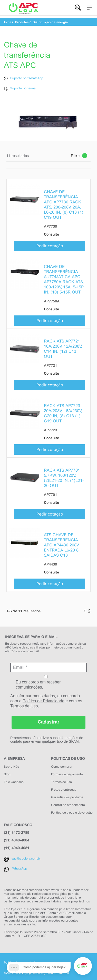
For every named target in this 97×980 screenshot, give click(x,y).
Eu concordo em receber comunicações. (46, 680)
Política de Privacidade (43, 699)
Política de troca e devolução (72, 811)
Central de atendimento (68, 803)
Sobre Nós (11, 765)
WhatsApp (20, 866)
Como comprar (62, 765)
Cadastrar (48, 720)
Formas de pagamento (67, 772)
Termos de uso (61, 780)
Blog (7, 772)
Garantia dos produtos (67, 795)
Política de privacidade (20, 961)
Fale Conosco (14, 780)
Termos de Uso (24, 704)
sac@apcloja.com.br (26, 856)
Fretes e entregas (64, 788)
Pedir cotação (50, 244)
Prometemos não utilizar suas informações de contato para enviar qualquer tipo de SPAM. (47, 738)
